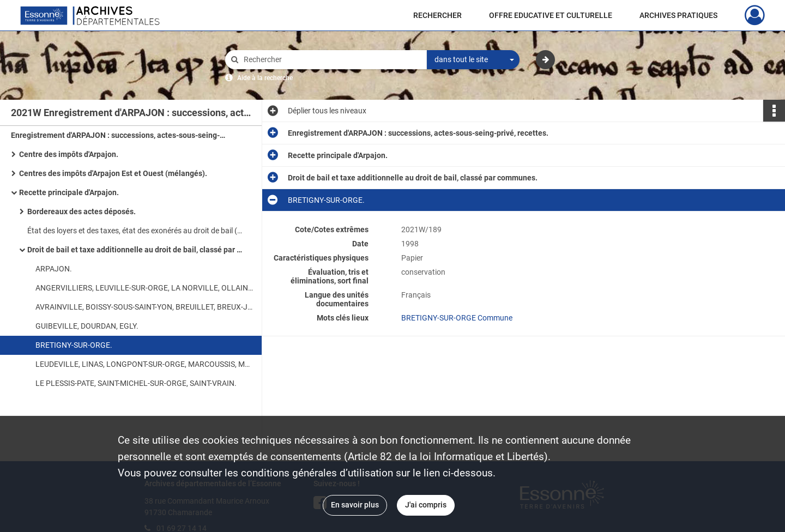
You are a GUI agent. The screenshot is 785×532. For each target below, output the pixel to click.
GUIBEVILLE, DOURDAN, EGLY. (87, 326)
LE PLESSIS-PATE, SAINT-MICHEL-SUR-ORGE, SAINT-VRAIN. (136, 383)
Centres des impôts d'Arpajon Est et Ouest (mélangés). (113, 173)
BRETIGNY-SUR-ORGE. (74, 345)
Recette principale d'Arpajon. (69, 192)
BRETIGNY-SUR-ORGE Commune (457, 318)
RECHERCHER (437, 15)
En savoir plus (355, 505)
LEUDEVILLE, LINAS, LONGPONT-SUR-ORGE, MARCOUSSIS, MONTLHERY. (144, 364)
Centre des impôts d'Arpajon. (69, 154)
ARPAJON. (54, 269)
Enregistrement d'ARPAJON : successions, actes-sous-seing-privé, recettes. (120, 135)
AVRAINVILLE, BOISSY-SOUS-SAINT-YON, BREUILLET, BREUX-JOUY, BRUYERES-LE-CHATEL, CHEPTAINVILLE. (144, 307)
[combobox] (473, 60)
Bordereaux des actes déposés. (81, 211)
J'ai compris (426, 505)
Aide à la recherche (265, 78)
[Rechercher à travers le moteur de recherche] (331, 60)
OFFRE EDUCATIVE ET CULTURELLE (551, 15)
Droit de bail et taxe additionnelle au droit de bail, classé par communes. (136, 250)
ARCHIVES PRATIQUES (678, 15)
